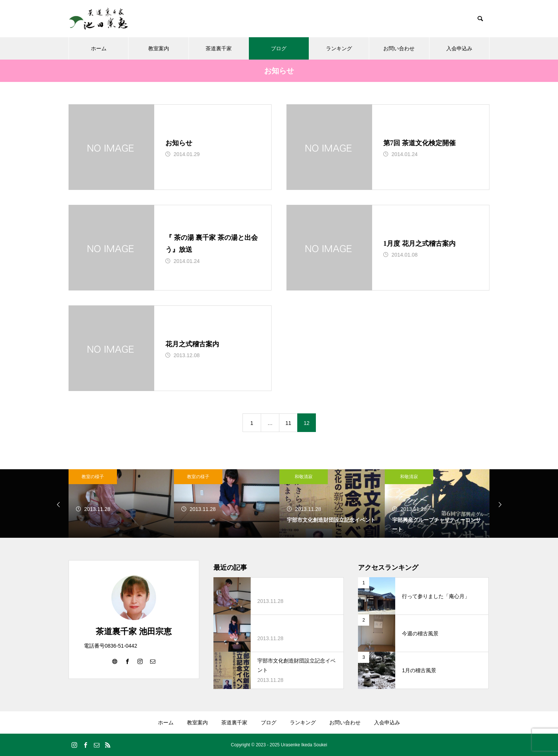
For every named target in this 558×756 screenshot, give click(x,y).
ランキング (339, 48)
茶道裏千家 (219, 48)
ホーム (99, 48)
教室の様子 (93, 477)
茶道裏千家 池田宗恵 (134, 631)
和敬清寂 (304, 477)
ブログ (279, 48)
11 (288, 423)
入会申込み (459, 48)
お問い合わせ (399, 48)
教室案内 (159, 48)
